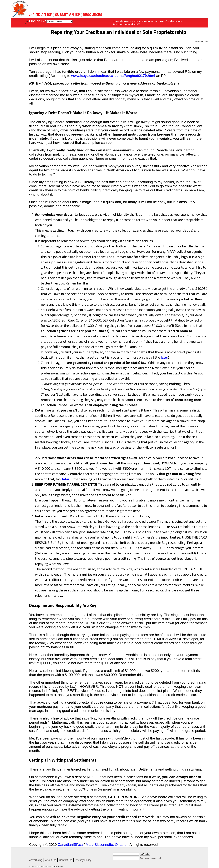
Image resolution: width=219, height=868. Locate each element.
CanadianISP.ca (70, 845)
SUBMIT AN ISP (68, 15)
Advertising (36, 860)
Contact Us (66, 860)
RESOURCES (93, 15)
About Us (51, 860)
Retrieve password (150, 858)
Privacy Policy (83, 860)
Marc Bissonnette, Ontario (106, 845)
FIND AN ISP (43, 15)
